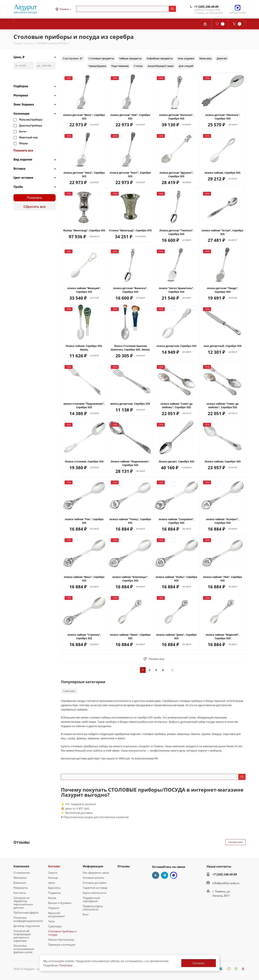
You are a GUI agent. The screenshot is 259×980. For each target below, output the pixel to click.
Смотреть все (235, 842)
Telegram (165, 875)
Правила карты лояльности (93, 908)
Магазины (20, 878)
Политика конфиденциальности (28, 919)
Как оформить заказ (96, 873)
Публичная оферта (26, 913)
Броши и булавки (60, 903)
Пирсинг (54, 908)
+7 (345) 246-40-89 (206, 7)
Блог (86, 914)
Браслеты (54, 888)
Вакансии (20, 883)
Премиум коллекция (62, 945)
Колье (52, 898)
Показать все (23, 151)
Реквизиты (21, 888)
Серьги (53, 873)
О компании (22, 873)
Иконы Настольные (61, 940)
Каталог (54, 866)
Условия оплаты (93, 878)
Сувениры (69, 691)
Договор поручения (27, 926)
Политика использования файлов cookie (24, 949)
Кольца (53, 878)
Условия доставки (95, 883)
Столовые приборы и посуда (62, 933)
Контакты (20, 893)
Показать (35, 198)
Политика (66, 965)
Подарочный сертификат (91, 899)
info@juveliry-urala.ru (226, 883)
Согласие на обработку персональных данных (23, 903)
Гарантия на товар (95, 888)
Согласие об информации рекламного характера (22, 936)
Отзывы (124, 866)
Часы (52, 921)
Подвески (55, 893)
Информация (93, 866)
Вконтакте (156, 875)
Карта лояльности (95, 893)
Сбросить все (35, 207)
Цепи (52, 883)
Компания (21, 866)
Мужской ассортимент (57, 915)
